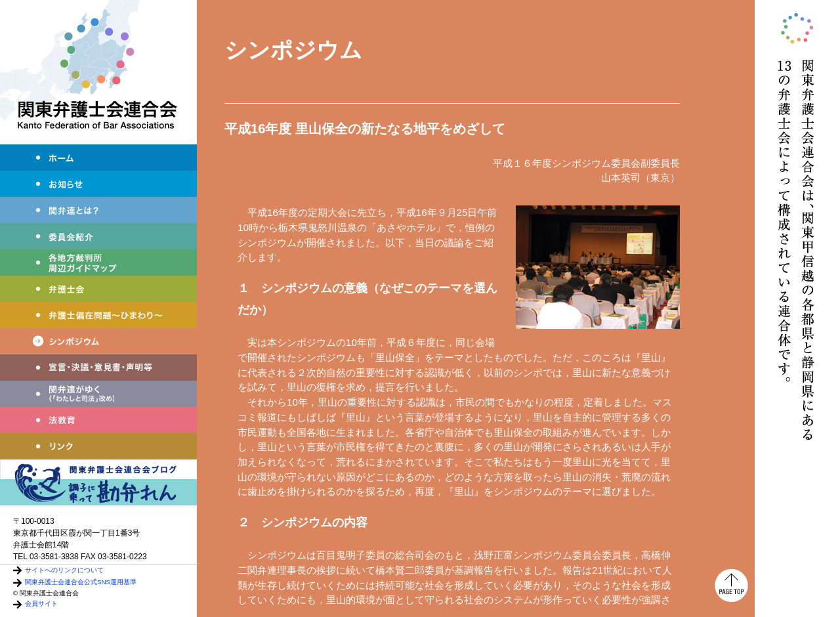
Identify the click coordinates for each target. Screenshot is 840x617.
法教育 (98, 420)
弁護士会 (98, 289)
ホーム (98, 158)
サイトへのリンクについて (64, 570)
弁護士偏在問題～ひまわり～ (98, 315)
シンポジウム (98, 341)
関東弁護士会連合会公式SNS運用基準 (81, 582)
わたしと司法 (98, 394)
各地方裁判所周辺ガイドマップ (98, 263)
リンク (98, 446)
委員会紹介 (98, 236)
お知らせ (98, 184)
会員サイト (41, 604)
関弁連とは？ (98, 210)
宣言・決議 (98, 368)
